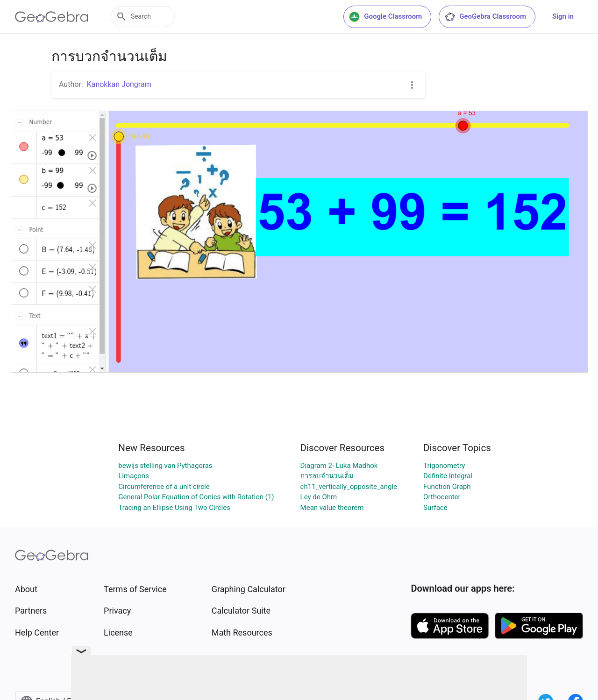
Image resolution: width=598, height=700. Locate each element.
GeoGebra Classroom (485, 17)
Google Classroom (385, 17)
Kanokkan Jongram (119, 84)
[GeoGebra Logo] (52, 17)
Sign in (563, 16)
